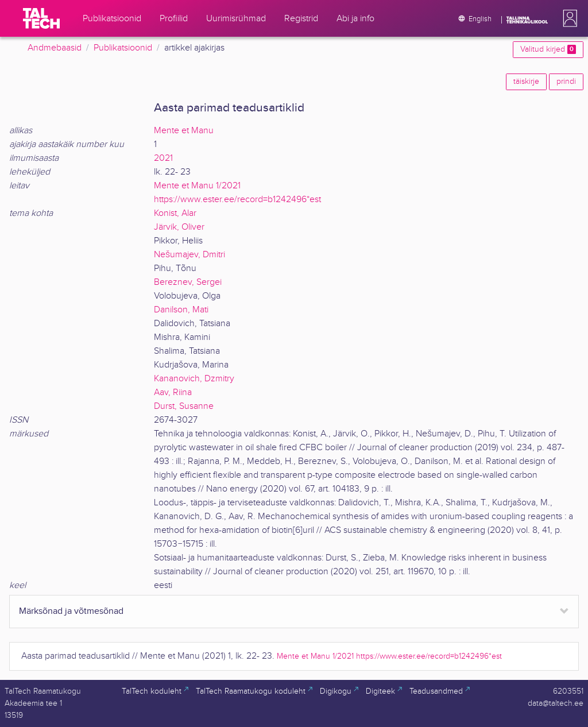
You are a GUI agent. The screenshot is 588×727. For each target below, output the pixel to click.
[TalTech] (41, 18)
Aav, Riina (173, 392)
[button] (568, 18)
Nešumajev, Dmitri (189, 255)
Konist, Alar (175, 213)
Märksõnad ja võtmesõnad (71, 611)
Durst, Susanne (184, 406)
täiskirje (526, 82)
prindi (566, 82)
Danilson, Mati (181, 310)
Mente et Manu (184, 131)
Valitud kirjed (548, 49)
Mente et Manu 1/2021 (197, 186)
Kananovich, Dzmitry (194, 379)
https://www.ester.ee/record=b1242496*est (237, 200)
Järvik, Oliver (179, 227)
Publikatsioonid (123, 48)
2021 (163, 158)
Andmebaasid (55, 48)
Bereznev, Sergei (188, 282)
